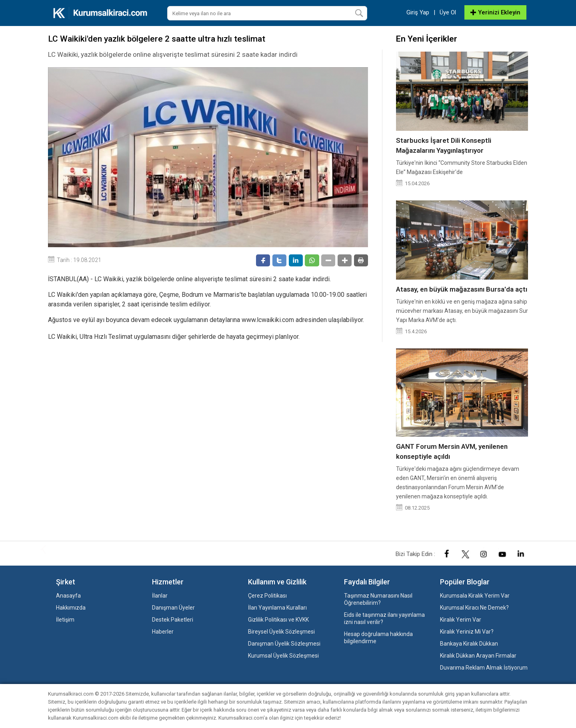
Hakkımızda (71, 608)
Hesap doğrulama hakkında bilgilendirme (378, 638)
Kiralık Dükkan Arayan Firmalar (478, 656)
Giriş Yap (418, 12)
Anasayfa (68, 596)
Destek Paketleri (173, 620)
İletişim (65, 620)
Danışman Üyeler (173, 608)
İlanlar (160, 596)
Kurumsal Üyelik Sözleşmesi (283, 656)
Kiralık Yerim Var (461, 620)
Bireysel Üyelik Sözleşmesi (281, 632)
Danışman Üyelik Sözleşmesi (284, 644)
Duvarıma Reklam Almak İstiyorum (484, 668)
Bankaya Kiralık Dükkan (469, 644)
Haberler (163, 632)
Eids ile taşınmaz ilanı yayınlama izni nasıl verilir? (384, 618)
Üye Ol (448, 12)
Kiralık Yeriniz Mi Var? (467, 632)
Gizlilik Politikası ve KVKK (278, 620)
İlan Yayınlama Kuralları (277, 608)
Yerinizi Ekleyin (495, 12)
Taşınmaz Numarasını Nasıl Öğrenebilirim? (378, 599)
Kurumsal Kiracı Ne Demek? (474, 608)
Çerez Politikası (267, 596)
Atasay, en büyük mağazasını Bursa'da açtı (462, 289)
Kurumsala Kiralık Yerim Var (475, 596)
